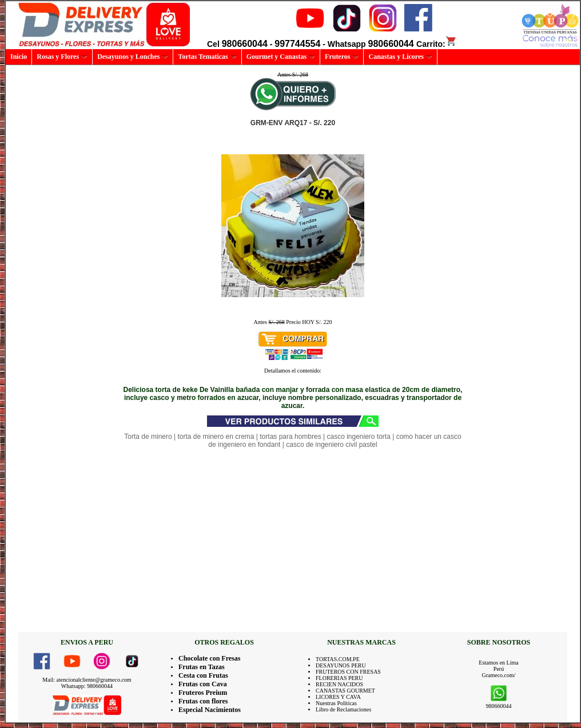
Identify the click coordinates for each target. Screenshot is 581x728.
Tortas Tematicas (207, 57)
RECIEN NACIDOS (339, 684)
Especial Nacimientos (210, 710)
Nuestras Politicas (336, 703)
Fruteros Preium (203, 693)
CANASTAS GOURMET (345, 691)
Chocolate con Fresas (209, 658)
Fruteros (342, 57)
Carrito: (437, 44)
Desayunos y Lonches (133, 57)
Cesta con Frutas (203, 675)
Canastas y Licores (400, 57)
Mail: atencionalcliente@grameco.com (87, 680)
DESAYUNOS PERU (341, 665)
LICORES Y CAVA (338, 697)
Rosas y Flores (62, 57)
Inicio (19, 57)
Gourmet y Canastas (281, 57)
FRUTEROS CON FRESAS (348, 672)
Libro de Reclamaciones (343, 709)
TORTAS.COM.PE (338, 659)
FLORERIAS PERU (339, 678)
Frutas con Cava (203, 684)
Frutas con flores (203, 701)
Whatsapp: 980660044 (87, 686)
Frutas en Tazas (202, 667)
